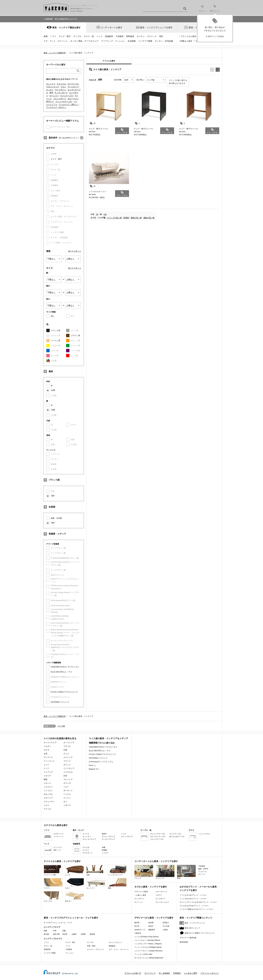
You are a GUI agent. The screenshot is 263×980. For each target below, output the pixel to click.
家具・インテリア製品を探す (67, 28)
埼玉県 (65, 934)
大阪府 (74, 934)
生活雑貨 (132, 41)
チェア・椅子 (65, 36)
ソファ (53, 36)
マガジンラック (53, 87)
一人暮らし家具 (140, 895)
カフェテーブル (67, 96)
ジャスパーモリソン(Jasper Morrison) (148, 951)
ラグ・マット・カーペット (56, 41)
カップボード (161, 899)
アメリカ (47, 809)
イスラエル (68, 772)
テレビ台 (86, 847)
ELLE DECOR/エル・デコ (62, 672)
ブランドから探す (189, 36)
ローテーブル (73, 84)
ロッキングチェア (109, 839)
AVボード (50, 101)
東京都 (46, 934)
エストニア (68, 757)
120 (105, 214)
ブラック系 (56, 330)
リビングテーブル (157, 839)
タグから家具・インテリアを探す (151, 887)
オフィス (202, 874)
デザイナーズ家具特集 (188, 938)
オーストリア (69, 743)
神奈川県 (56, 934)
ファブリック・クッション (113, 41)
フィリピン (48, 790)
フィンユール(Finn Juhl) (143, 954)
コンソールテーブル (64, 101)
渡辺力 (151, 926)
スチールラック (161, 892)
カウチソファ (59, 834)
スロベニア (48, 798)
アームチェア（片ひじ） (56, 107)
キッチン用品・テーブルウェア (84, 41)
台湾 (45, 754)
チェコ (66, 754)
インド (46, 768)
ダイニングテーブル (158, 834)
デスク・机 (89, 36)
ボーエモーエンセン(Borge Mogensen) (149, 958)
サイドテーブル (175, 834)
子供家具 (120, 36)
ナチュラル (61, 84)
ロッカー (50, 90)
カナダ (46, 750)
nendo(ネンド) (140, 930)
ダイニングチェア (109, 836)
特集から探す (187, 41)
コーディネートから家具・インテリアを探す (156, 861)
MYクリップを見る (216, 36)
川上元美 (166, 926)
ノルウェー (48, 787)
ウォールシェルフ (162, 902)
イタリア (47, 776)
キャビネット (88, 853)
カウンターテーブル (158, 836)
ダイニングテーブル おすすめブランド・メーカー (198, 902)
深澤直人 (166, 923)
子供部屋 (202, 866)
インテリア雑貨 (145, 41)
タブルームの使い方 (133, 973)
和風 (117, 884)
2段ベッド (57, 850)
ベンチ (124, 834)
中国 (65, 750)
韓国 (45, 779)
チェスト (86, 850)
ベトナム (67, 794)
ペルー (66, 787)
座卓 (51, 93)
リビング (144, 872)
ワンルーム (202, 871)
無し (53, 316)
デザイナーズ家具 (141, 892)
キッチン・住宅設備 (164, 41)
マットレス (58, 847)
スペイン (67, 798)
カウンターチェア (89, 839)
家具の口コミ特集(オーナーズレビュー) (200, 933)
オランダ (67, 783)
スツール (86, 834)
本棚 (103, 847)
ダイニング (165, 872)
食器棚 (104, 850)
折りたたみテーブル (177, 836)
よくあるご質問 (190, 973)
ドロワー (159, 895)
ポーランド (68, 790)
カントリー (51, 84)
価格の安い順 (136, 218)
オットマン (87, 836)
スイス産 (61, 726)
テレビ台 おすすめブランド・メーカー (194, 906)
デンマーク (48, 757)
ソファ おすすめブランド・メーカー (193, 895)
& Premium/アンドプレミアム (101, 762)
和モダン (74, 897)
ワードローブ (73, 87)
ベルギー (47, 746)
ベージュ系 (56, 341)
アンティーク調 (53, 870)
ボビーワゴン (73, 99)
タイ (65, 802)
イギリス (67, 805)
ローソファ (54, 96)
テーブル (77, 36)
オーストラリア (50, 743)
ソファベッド (59, 836)
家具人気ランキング (192, 928)
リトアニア (48, 772)
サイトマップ (150, 973)
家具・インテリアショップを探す (156, 28)
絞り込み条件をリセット (69, 138)
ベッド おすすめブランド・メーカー (193, 899)
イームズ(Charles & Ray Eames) (147, 937)
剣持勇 (151, 923)
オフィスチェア (127, 836)
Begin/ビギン (94, 769)
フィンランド (49, 761)
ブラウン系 (75, 335)
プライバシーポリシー (210, 973)
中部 (55, 931)
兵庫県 (83, 934)
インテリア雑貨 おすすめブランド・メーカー (197, 909)
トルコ (46, 805)
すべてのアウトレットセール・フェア (58, 923)
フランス (67, 761)
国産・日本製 (56, 518)
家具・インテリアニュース (195, 923)
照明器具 (130, 36)
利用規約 (177, 973)
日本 (65, 776)
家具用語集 (184, 942)
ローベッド (139, 902)
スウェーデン (49, 802)
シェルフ (105, 853)
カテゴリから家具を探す (56, 825)
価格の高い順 (149, 218)
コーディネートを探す (112, 28)
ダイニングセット (115, 942)
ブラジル (67, 746)
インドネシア (69, 768)
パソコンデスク (204, 834)
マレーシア (68, 779)
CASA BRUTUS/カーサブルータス (65, 667)
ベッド (99, 36)
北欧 (96, 870)
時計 (161, 36)
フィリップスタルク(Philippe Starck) (148, 947)
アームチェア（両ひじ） (69, 104)
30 (97, 214)
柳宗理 (137, 923)
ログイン (202, 9)
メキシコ (47, 783)
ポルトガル (48, 794)
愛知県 (92, 934)
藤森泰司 (152, 930)
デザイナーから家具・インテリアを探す (154, 918)
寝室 (186, 872)
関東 (45, 931)
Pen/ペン (93, 765)
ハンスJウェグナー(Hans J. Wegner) (148, 944)
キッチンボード (61, 93)
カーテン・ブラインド (147, 36)
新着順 (126, 218)
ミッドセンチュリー (117, 870)
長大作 (137, 926)
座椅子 (104, 834)
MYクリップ (215, 8)
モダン (74, 884)
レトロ (74, 870)
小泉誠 (165, 930)
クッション (70, 953)
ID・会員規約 (164, 973)
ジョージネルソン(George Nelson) (147, 940)
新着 (46, 36)
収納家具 (109, 36)
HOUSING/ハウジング (60, 702)
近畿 (64, 931)
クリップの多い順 (114, 218)
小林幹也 (138, 933)
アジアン (53, 884)
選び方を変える (75, 251)
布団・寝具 (91, 946)
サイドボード (61, 90)
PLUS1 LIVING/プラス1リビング (64, 692)
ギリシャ (67, 765)
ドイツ (46, 765)
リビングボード (60, 99)
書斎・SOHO (203, 869)
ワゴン (63, 87)
